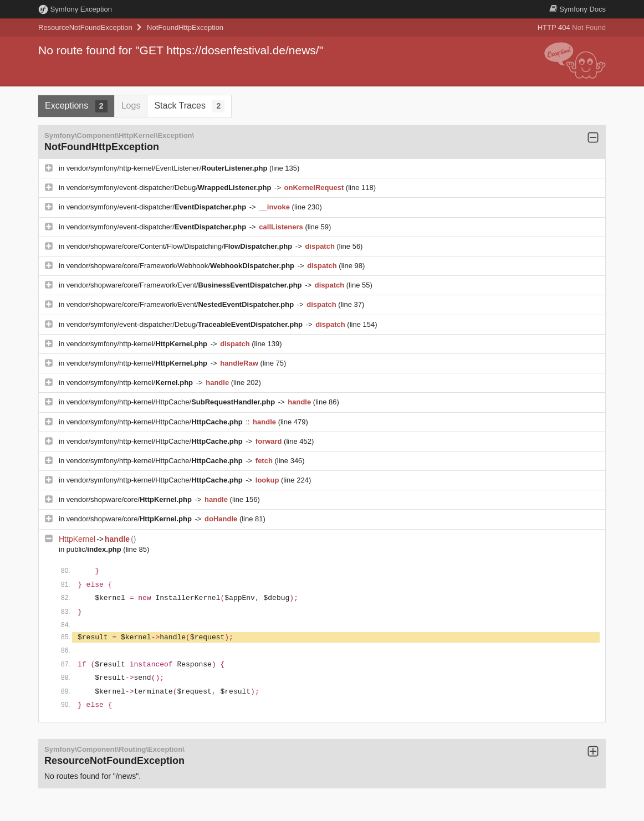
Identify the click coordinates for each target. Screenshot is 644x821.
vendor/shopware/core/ (130, 499)
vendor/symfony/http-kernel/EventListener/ (168, 168)
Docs (577, 9)
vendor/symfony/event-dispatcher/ (157, 207)
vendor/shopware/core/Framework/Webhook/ (182, 266)
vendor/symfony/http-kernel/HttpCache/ (172, 402)
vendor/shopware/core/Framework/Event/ (185, 285)
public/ (95, 549)
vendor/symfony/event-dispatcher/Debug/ (170, 188)
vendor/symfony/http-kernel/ (138, 344)
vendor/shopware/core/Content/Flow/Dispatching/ (180, 246)
